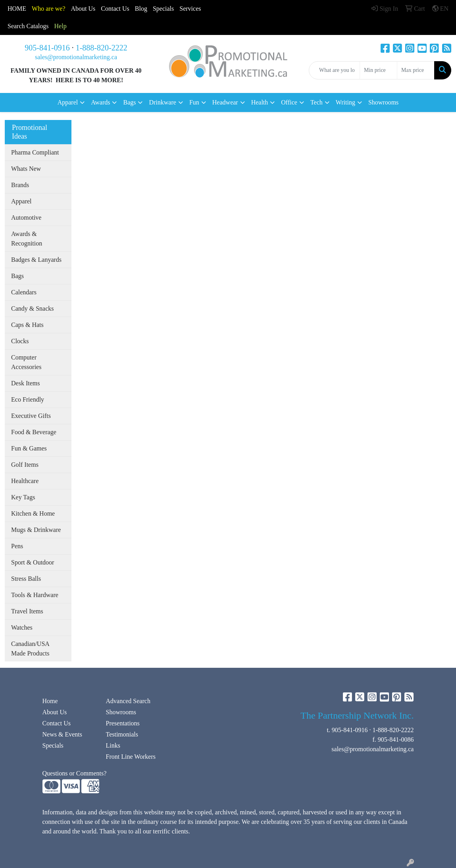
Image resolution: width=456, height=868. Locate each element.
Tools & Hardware (35, 595)
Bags (17, 276)
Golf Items (25, 465)
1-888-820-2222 (102, 48)
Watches (22, 627)
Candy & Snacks (33, 308)
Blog (141, 9)
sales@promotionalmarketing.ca (76, 57)
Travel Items (27, 611)
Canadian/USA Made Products (30, 649)
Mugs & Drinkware (36, 530)
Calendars (24, 292)
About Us (83, 9)
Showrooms (383, 102)
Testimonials (122, 734)
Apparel (21, 201)
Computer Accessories (26, 362)
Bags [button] (129, 102)
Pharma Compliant (35, 152)
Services (190, 9)
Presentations (122, 723)
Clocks (20, 341)
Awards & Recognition (27, 239)
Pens (17, 546)
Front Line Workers (131, 757)
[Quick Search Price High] (416, 70)
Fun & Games (29, 448)
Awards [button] (100, 102)
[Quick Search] (334, 70)
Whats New (26, 169)
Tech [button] (317, 102)
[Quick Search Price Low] (378, 70)
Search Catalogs (28, 26)
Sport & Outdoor (33, 562)
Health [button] (260, 102)
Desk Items (25, 383)
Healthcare (25, 481)
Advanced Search (128, 701)
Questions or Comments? (75, 773)
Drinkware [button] (162, 102)
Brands (20, 185)
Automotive (26, 217)
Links (113, 745)
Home (50, 701)
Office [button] (289, 102)
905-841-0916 (47, 48)
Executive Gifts (31, 416)
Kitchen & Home (33, 513)
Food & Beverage (34, 432)
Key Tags (23, 497)
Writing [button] (345, 102)
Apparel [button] (68, 102)
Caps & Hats (27, 325)
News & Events (62, 734)
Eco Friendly (28, 399)
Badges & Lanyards (36, 260)
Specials (163, 9)
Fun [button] (194, 102)
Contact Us (57, 723)
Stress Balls (26, 579)
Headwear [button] (225, 102)
